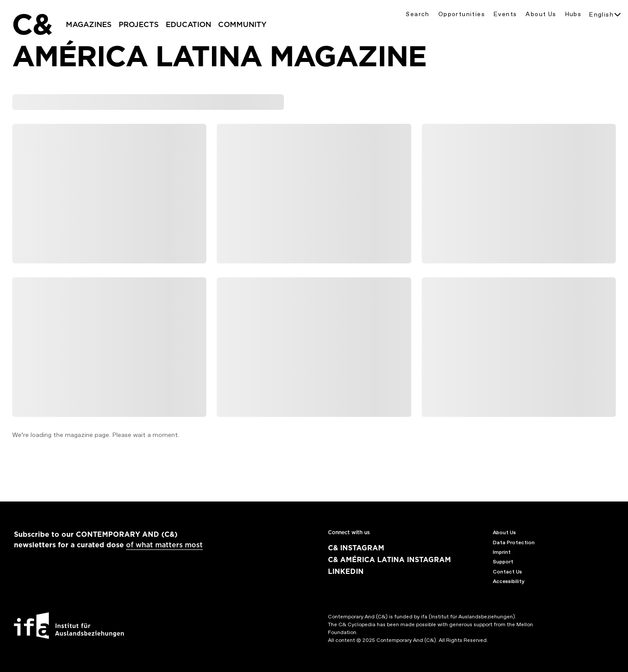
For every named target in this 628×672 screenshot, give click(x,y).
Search (417, 14)
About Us (541, 14)
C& (32, 24)
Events (505, 14)
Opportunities (462, 14)
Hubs (573, 14)
